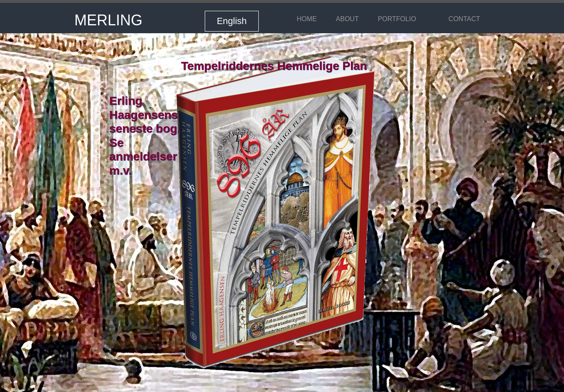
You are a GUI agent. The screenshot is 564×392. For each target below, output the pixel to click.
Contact (464, 19)
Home (307, 19)
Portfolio (397, 19)
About (347, 19)
